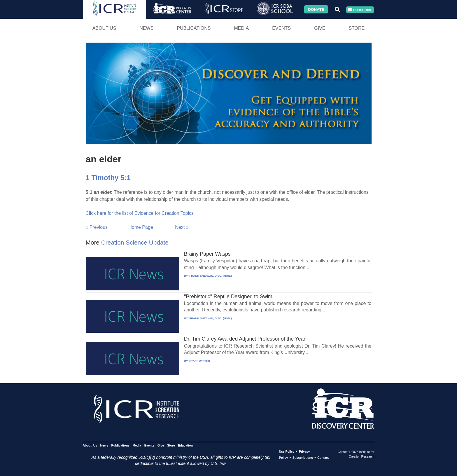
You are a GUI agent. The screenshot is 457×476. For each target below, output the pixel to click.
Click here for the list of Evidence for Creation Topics (140, 213)
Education (185, 445)
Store (357, 28)
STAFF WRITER (200, 361)
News (146, 28)
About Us (104, 28)
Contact (323, 458)
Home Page (141, 227)
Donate (316, 9)
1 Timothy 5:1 (108, 178)
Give (320, 28)
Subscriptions (303, 458)
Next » (182, 227)
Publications (194, 28)
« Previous (97, 227)
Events (281, 28)
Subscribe (360, 10)
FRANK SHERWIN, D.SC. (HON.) (210, 276)
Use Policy (287, 451)
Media (241, 28)
